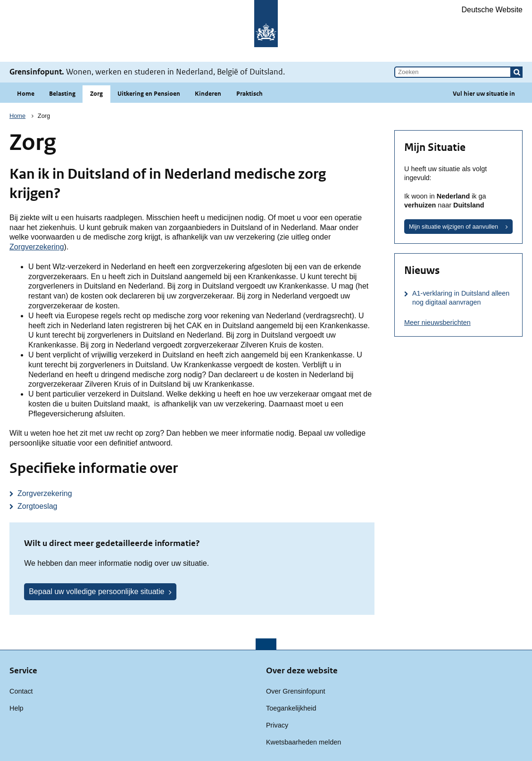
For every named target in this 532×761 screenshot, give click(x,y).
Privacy (277, 725)
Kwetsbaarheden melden (303, 742)
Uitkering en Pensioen (149, 94)
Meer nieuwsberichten (437, 323)
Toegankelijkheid (291, 708)
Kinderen (208, 94)
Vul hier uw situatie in (484, 94)
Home (26, 94)
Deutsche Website (492, 10)
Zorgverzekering (37, 247)
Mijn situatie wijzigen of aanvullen (453, 227)
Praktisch (249, 94)
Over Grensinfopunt (296, 691)
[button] (517, 72)
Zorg (96, 94)
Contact (21, 691)
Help (17, 708)
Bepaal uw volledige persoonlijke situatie (96, 591)
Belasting (62, 94)
